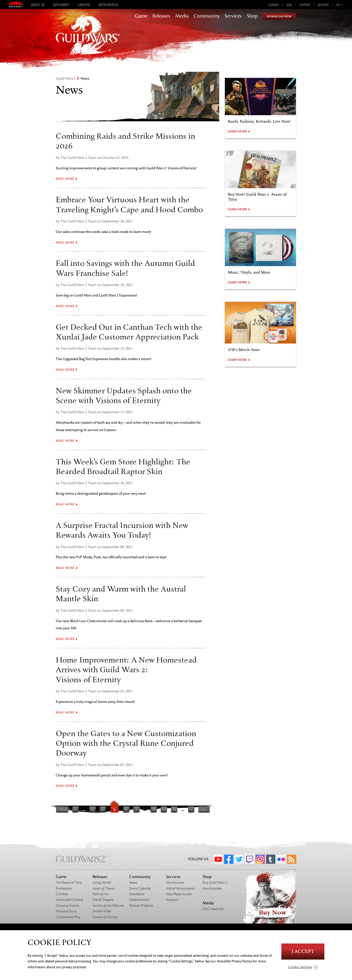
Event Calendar (140, 888)
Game (141, 16)
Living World (102, 883)
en (338, 5)
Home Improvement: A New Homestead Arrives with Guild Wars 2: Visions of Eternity (126, 670)
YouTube (218, 859)
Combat (62, 894)
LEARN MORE (237, 132)
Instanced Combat (69, 900)
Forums (274, 5)
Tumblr (271, 859)
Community (207, 16)
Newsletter (137, 894)
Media (182, 16)
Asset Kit (213, 909)
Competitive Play (68, 917)
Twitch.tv (250, 859)
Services (233, 16)
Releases (161, 16)
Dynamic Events (67, 906)
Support (305, 5)
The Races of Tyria (69, 883)
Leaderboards (139, 900)
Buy (215, 883)
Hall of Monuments (180, 888)
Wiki (289, 5)
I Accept (303, 952)
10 (153, 809)
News (133, 883)
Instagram (260, 859)
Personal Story (66, 911)
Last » (204, 809)
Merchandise (109, 5)
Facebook (229, 859)
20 (164, 809)
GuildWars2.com (88, 39)
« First (62, 809)
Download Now (279, 16)
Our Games (61, 5)
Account (323, 5)
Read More (65, 179)
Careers (84, 5)
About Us (38, 5)
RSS (292, 859)
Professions (64, 888)
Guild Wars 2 (66, 79)
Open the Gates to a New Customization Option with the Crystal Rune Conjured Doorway (126, 744)
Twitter (239, 859)
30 (174, 809)
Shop (252, 16)
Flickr (281, 859)
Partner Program (141, 906)
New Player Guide (179, 894)
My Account (175, 883)
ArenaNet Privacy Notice (234, 961)
